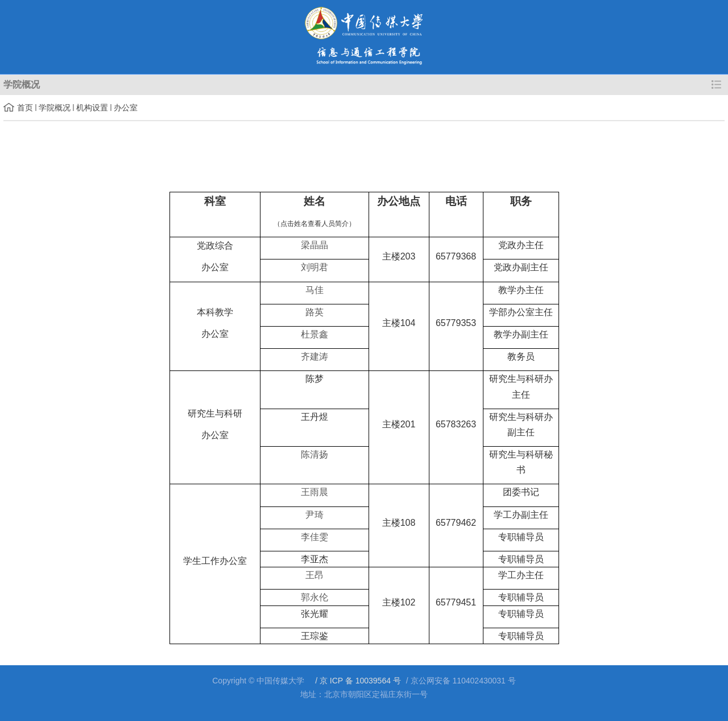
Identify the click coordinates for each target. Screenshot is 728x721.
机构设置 (92, 108)
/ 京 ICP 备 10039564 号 (357, 681)
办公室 (126, 108)
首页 (25, 108)
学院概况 (55, 108)
